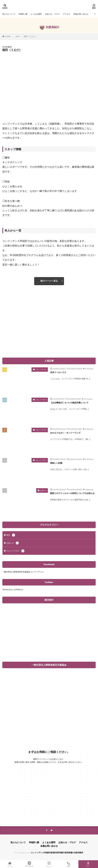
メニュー (49, 864)
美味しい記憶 (56, 463)
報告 (11, 535)
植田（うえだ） (30, 36)
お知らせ (43, 490)
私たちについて (9, 14)
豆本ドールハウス (58, 372)
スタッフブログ (41, 369)
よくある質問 (36, 14)
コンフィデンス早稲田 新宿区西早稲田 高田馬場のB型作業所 (57, 853)
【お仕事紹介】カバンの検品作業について (69, 403)
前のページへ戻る (49, 281)
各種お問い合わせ (81, 14)
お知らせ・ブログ (52, 14)
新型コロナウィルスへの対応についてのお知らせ (72, 493)
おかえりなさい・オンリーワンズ (65, 433)
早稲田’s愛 (23, 14)
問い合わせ (29, 864)
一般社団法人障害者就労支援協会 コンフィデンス (23, 572)
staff (17, 36)
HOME (8, 36)
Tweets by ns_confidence (13, 589)
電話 (69, 864)
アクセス (66, 14)
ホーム (10, 864)
